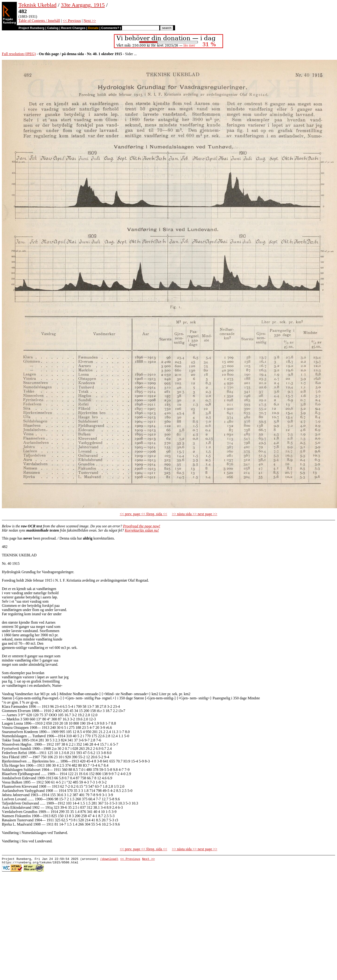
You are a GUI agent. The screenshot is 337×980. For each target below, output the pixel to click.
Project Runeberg (31, 28)
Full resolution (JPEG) (19, 54)
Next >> (90, 21)
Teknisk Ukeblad (37, 5)
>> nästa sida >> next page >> (195, 514)
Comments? (110, 28)
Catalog (53, 28)
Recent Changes (73, 28)
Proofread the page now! (142, 526)
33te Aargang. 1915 (83, 5)
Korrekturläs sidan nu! (142, 530)
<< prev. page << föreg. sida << (143, 514)
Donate (93, 28)
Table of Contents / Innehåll (39, 21)
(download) (109, 859)
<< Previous (72, 21)
